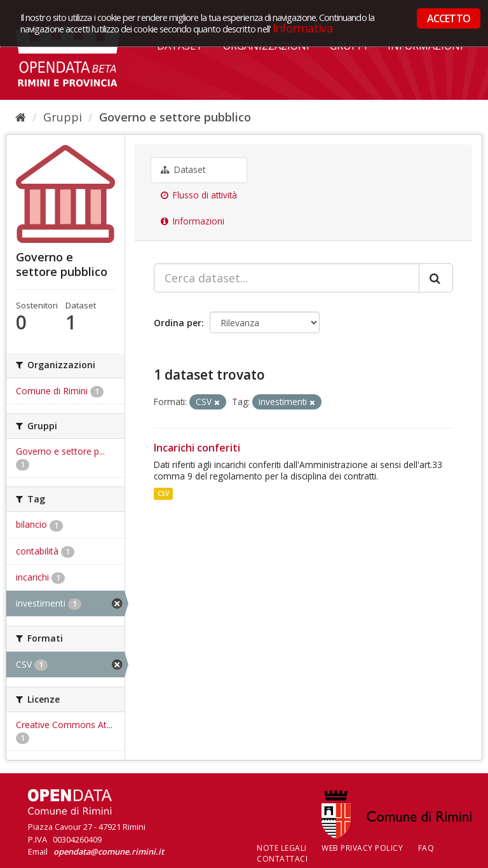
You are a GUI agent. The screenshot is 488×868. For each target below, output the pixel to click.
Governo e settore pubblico (175, 117)
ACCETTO (449, 18)
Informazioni (193, 221)
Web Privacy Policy (362, 848)
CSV (163, 493)
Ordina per (178, 323)
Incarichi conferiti (197, 448)
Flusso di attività (199, 195)
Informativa (303, 28)
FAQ (426, 848)
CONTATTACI (282, 859)
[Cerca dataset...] (287, 278)
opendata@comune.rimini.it (109, 851)
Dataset (183, 170)
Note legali (282, 848)
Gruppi (63, 117)
